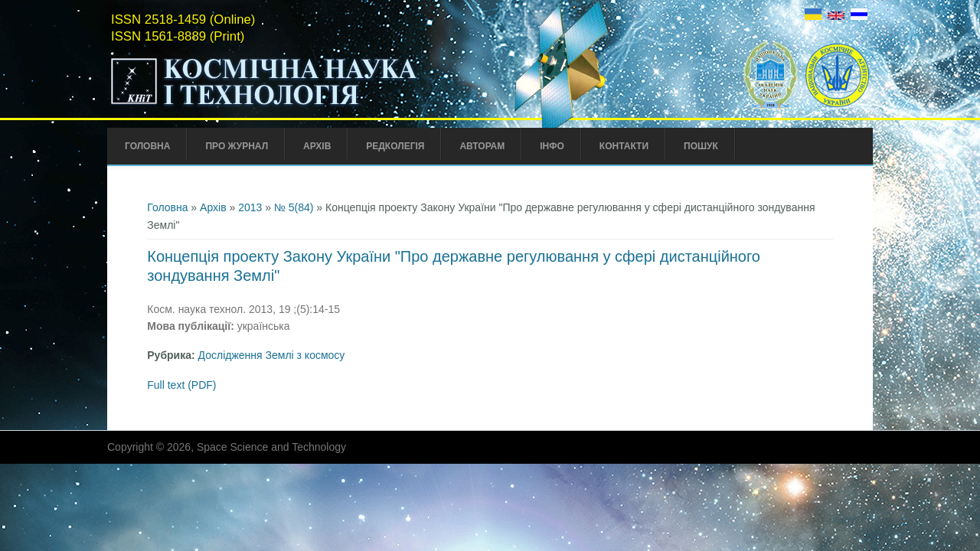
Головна (147, 146)
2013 (250, 207)
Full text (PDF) (181, 385)
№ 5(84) (294, 207)
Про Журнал (237, 146)
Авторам (482, 146)
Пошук (701, 146)
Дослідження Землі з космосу (272, 355)
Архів (317, 146)
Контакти (624, 146)
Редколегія (395, 146)
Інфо (552, 146)
